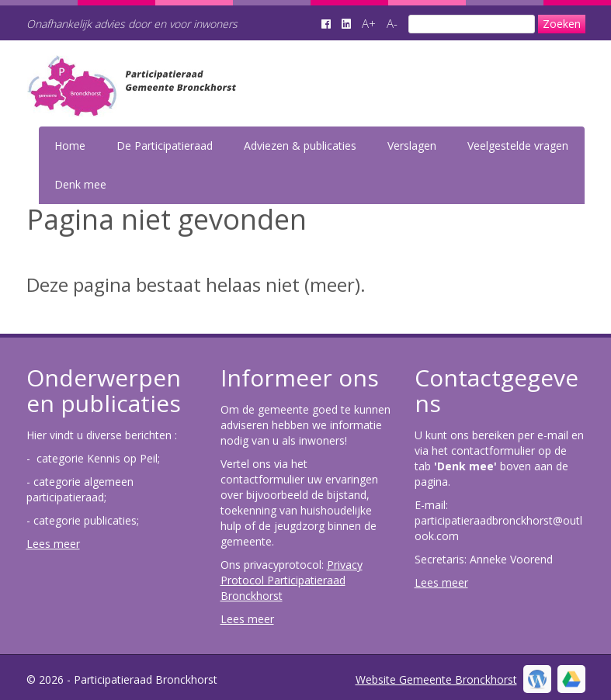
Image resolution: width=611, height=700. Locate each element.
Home (70, 146)
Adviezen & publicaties (300, 146)
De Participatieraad (165, 146)
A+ (369, 23)
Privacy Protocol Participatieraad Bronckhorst (292, 580)
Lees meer (53, 544)
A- (392, 23)
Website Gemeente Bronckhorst (436, 679)
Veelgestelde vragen (518, 146)
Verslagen (412, 146)
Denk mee (80, 184)
